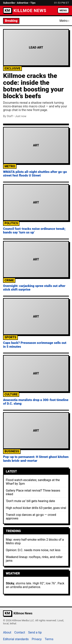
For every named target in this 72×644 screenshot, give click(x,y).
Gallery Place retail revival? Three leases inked (33, 492)
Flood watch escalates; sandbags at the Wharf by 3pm (33, 482)
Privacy (37, 639)
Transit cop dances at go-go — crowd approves (31, 517)
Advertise (22, 3)
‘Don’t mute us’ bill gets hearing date (30, 501)
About (7, 632)
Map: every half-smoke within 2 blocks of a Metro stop (35, 541)
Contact (20, 632)
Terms (49, 639)
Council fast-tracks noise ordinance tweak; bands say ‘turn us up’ (34, 230)
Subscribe (9, 3)
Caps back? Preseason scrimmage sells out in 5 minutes (35, 345)
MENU (63, 10)
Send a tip (35, 632)
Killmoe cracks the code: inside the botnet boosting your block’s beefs (33, 86)
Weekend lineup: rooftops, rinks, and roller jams (34, 559)
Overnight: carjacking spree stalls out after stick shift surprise (34, 288)
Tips (33, 3)
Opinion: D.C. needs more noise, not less (33, 550)
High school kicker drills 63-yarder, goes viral (36, 508)
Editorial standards (16, 639)
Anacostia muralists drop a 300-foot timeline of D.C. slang (36, 402)
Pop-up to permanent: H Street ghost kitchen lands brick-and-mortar (36, 459)
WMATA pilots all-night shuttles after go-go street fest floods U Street (35, 174)
